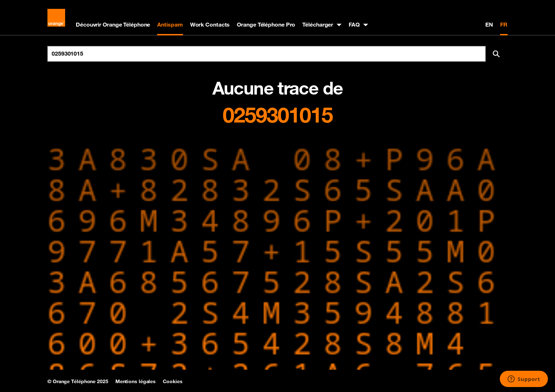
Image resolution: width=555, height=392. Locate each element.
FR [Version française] (504, 24)
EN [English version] (489, 24)
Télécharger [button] (318, 24)
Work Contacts (210, 24)
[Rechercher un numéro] (267, 54)
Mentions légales (136, 381)
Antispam (170, 24)
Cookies (173, 381)
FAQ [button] (354, 24)
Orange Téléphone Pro (266, 24)
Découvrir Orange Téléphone (113, 24)
